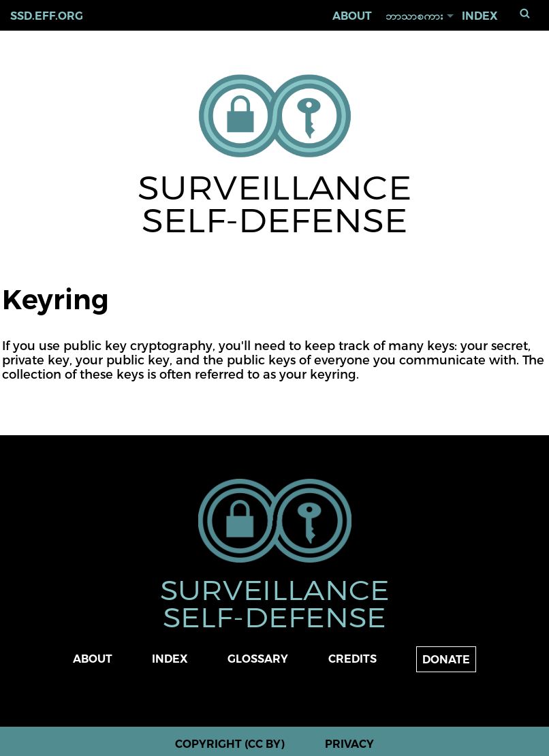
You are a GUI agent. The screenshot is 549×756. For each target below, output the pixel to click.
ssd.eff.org (47, 16)
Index (480, 16)
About (352, 16)
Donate (446, 660)
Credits (352, 659)
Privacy (349, 744)
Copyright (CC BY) (230, 744)
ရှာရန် (525, 13)
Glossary (258, 659)
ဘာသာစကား (414, 16)
